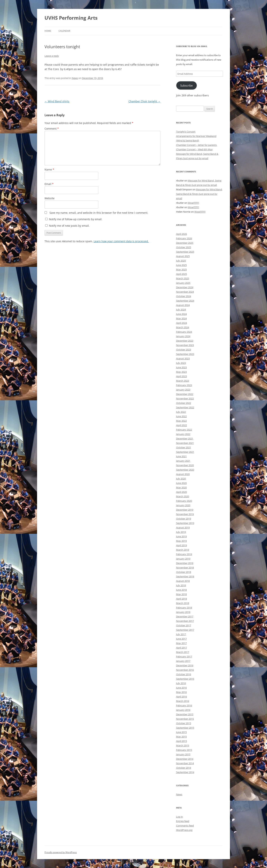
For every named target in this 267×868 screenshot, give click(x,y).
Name (49, 170)
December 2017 (185, 616)
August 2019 (183, 528)
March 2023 (183, 381)
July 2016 (181, 683)
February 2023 (184, 385)
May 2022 (181, 421)
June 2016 (181, 688)
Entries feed (183, 821)
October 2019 (184, 519)
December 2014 (185, 759)
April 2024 (182, 323)
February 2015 (184, 750)
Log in (179, 817)
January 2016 (183, 710)
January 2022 (183, 434)
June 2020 (181, 483)
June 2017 (181, 639)
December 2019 (185, 510)
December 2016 (185, 665)
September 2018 (185, 576)
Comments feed (185, 826)
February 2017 (184, 657)
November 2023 (185, 345)
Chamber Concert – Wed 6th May (194, 149)
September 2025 (185, 252)
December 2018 (185, 563)
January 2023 (183, 390)
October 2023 (184, 350)
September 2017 (185, 630)
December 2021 (185, 439)
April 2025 (182, 274)
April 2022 (182, 425)
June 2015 (181, 732)
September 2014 (185, 772)
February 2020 (184, 501)
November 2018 (185, 568)
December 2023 (185, 341)
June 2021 (181, 456)
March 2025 (183, 278)
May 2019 (181, 541)
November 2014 (185, 763)
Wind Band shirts (57, 101)
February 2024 (184, 332)
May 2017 (181, 643)
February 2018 (184, 608)
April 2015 (182, 741)
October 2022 (184, 403)
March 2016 (183, 701)
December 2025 (185, 243)
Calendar (64, 31)
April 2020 (182, 492)
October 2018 (184, 572)
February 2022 (184, 430)
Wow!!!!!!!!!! (193, 203)
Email (49, 184)
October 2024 (184, 296)
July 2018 (181, 585)
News (75, 78)
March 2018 (183, 603)
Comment (52, 129)
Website (50, 198)
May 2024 (181, 318)
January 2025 (183, 283)
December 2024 (185, 287)
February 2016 (184, 705)
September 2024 (185, 301)
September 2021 (185, 452)
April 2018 (182, 599)
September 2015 (185, 728)
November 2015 (185, 719)
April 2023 (182, 376)
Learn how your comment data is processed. (121, 241)
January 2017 (183, 661)
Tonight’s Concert (186, 132)
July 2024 (181, 310)
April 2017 (182, 648)
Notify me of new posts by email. (69, 226)
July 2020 (181, 479)
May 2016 (181, 692)
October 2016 (184, 674)
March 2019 (183, 550)
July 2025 (181, 261)
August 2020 (183, 474)
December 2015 (185, 714)
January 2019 (183, 559)
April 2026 (182, 234)
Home (48, 31)
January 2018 (183, 612)
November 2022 (185, 399)
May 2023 (181, 372)
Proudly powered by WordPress (61, 852)
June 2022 (181, 416)
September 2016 (185, 679)
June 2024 (181, 314)
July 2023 (181, 363)
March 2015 (183, 745)
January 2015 (183, 754)
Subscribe (186, 85)
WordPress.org (184, 830)
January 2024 (183, 336)
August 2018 (183, 581)
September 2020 (185, 470)
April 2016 (182, 697)
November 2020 (185, 465)
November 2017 (185, 621)
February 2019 (184, 554)
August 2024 (183, 305)
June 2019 (181, 536)
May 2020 (181, 487)
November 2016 (185, 670)
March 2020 (183, 496)
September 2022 (185, 407)
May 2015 (181, 737)
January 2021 (183, 461)
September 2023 (185, 354)
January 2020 (183, 505)
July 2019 (181, 532)
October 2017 (184, 625)
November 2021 (185, 443)
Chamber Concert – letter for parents (196, 145)
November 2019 (185, 514)
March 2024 (183, 327)
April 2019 (182, 545)
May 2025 (181, 270)
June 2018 (181, 590)
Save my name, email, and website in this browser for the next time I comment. (99, 213)
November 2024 (185, 292)
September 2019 (185, 523)
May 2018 (181, 594)
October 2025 (184, 247)
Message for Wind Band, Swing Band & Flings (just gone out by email (199, 194)
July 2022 (181, 412)
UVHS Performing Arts (71, 18)
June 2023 (181, 367)
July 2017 (181, 634)
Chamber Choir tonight (144, 101)
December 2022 (185, 394)
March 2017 (183, 652)
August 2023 (183, 358)
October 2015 (184, 723)
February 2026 (184, 238)
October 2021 (184, 447)
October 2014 (184, 768)
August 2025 (183, 256)
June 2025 (181, 265)
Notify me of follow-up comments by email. (76, 219)
